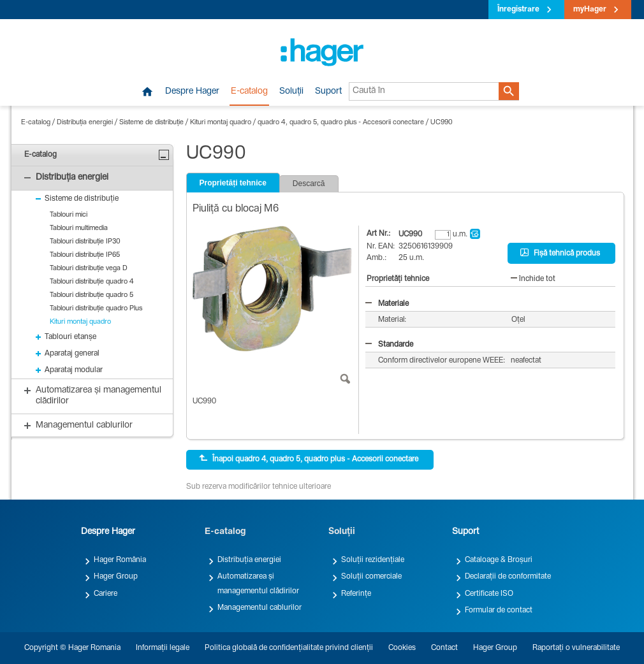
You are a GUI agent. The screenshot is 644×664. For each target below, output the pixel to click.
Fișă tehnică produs (560, 253)
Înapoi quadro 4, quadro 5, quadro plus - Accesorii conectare (309, 459)
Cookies (402, 648)
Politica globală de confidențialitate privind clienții (289, 648)
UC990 (442, 123)
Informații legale (163, 648)
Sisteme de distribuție (151, 123)
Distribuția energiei (85, 123)
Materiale (387, 304)
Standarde (389, 345)
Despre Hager (192, 92)
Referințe (356, 594)
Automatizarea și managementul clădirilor (258, 584)
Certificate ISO (489, 594)
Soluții (291, 92)
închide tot (533, 279)
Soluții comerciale (371, 577)
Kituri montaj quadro (221, 123)
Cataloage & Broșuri (499, 560)
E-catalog (249, 92)
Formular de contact (499, 610)
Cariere (106, 594)
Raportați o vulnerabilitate (576, 648)
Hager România (120, 560)
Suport (328, 92)
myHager (590, 10)
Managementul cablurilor (260, 608)
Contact (444, 648)
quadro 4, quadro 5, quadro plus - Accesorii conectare (341, 123)
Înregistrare (518, 10)
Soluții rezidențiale (373, 560)
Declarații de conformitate (508, 577)
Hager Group (116, 577)
